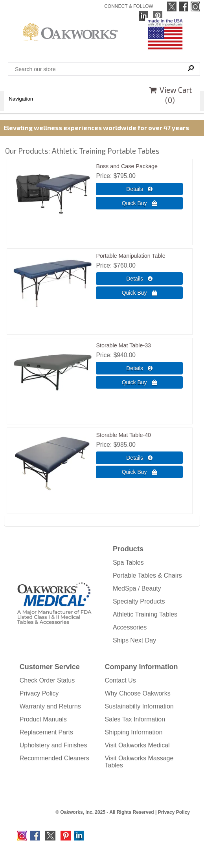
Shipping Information (134, 732)
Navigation (21, 99)
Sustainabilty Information (139, 706)
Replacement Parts (46, 732)
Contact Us (120, 680)
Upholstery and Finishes (53, 745)
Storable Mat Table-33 (123, 345)
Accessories (130, 627)
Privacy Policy (39, 693)
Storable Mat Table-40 (123, 435)
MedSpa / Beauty (137, 588)
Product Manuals (43, 719)
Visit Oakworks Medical (137, 745)
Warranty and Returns (50, 706)
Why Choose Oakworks (138, 693)
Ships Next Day (134, 640)
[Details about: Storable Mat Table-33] (139, 368)
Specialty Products (139, 601)
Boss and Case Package (127, 166)
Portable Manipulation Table (130, 256)
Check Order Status (47, 680)
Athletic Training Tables (145, 614)
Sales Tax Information (135, 719)
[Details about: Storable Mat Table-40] (139, 458)
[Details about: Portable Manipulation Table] (139, 279)
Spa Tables (128, 562)
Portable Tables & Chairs (147, 575)
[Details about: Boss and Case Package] (139, 189)
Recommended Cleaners (54, 758)
